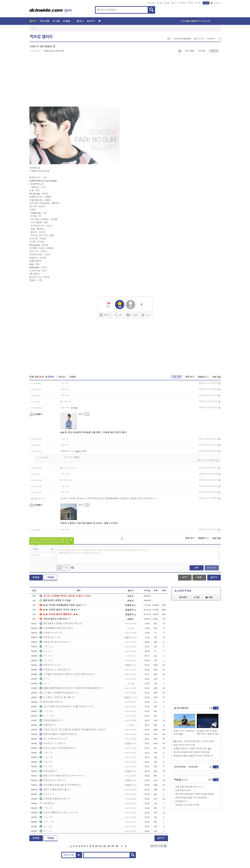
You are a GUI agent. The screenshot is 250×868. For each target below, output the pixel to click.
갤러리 (33, 21)
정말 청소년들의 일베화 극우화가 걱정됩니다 (193, 756)
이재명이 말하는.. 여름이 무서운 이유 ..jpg (192, 749)
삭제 (219, 383)
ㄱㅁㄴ (45, 647)
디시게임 (182, 3)
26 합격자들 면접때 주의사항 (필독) (191, 798)
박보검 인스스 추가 (51, 780)
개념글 (50, 577)
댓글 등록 (176, 377)
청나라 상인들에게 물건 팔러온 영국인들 (192, 752)
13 (109, 846)
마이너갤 (151, 3)
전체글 (36, 577)
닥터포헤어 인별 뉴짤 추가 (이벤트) (58, 785)
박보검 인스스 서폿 (51, 743)
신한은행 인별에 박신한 (53, 799)
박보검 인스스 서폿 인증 (53, 670)
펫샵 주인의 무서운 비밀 (184, 745)
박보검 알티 (47, 771)
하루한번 (46, 803)
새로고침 (217, 377)
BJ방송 (91, 21)
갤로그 (174, 3)
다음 (122, 846)
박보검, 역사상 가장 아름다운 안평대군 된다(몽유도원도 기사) (71, 730)
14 (113, 846)
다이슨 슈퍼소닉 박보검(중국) (56, 748)
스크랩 (180, 51)
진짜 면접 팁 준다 (183, 790)
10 (97, 846)
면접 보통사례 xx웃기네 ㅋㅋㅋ (189, 787)
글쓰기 (214, 577)
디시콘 (198, 3)
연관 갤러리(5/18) (183, 39)
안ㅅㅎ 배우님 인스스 (52, 739)
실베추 (104, 315)
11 (100, 846)
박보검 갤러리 (41, 37)
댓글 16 (214, 51)
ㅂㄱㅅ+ (45, 651)
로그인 (206, 3)
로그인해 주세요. (183, 591)
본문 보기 (190, 377)
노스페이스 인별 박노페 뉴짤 (55, 697)
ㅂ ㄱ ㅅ (45, 716)
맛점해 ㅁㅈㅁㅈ (49, 633)
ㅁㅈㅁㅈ (46, 794)
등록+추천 (212, 568)
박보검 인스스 (48, 637)
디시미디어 (180, 767)
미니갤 (159, 3)
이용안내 (211, 39)
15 (117, 846)
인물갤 (167, 3)
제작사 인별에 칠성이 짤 (53, 790)
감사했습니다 (181, 801)
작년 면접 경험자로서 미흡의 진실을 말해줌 (195, 794)
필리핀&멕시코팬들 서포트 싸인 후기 (59, 623)
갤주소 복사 (199, 39)
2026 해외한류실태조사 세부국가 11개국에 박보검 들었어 (69, 688)
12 (105, 846)
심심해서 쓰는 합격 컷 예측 (187, 805)
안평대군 (46, 725)
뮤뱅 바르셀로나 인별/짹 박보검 (57, 734)
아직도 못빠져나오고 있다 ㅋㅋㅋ (57, 813)
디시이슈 (193, 767)
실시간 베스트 (181, 708)
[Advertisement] (57, 83)
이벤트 (191, 3)
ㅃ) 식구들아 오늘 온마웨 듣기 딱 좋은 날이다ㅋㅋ (65, 707)
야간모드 (216, 3)
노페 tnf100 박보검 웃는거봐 (55, 628)
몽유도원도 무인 (49, 702)
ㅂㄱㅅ (45, 656)
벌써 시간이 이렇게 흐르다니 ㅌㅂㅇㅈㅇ (61, 776)
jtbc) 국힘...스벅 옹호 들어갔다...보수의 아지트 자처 (196, 741)
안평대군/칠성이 (49, 720)
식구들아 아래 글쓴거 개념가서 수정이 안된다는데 (65, 674)
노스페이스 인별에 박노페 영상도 (57, 693)
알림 (209, 597)
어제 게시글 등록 (196, 21)
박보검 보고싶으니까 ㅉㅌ (54, 642)
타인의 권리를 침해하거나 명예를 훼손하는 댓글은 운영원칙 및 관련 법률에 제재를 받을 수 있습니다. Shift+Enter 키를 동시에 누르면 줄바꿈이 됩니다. (103, 552)
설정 (169, 39)
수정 (185, 577)
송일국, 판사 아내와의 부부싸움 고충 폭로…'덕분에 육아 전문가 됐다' (94, 432)
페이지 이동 (159, 846)
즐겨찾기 (183, 597)
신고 (146, 315)
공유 (118, 315)
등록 (197, 568)
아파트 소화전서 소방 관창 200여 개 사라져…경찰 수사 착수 (89, 523)
